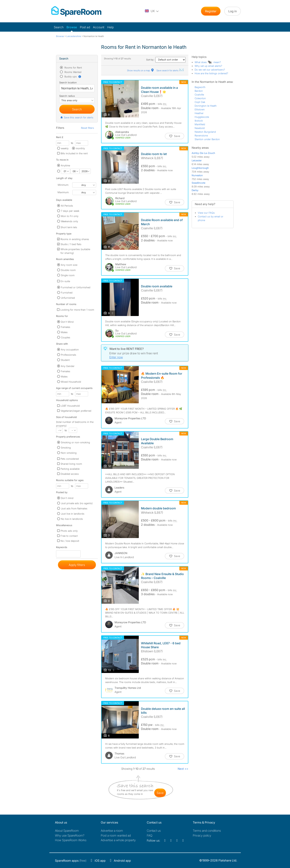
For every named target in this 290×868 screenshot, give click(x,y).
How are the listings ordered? (211, 73)
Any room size (69, 265)
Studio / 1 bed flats (71, 244)
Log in (233, 11)
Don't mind (67, 498)
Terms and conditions (207, 831)
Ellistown (200, 109)
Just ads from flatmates (74, 508)
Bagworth (200, 87)
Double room (68, 270)
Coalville (199, 95)
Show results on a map (141, 70)
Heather (199, 113)
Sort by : (166, 60)
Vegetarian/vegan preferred (76, 411)
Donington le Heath (206, 106)
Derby (195, 190)
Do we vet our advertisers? (210, 70)
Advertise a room (112, 831)
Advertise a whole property (118, 840)
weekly (65, 148)
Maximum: (63, 192)
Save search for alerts (170, 70)
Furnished (67, 293)
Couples (66, 337)
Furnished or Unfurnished (76, 287)
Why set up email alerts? (208, 66)
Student (65, 360)
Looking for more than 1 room (77, 310)
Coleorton (200, 98)
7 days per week (70, 211)
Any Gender (68, 366)
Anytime (65, 165)
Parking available (70, 469)
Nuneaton (197, 175)
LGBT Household (70, 406)
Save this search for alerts (77, 117)
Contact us (154, 831)
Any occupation (70, 350)
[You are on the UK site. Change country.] (152, 11)
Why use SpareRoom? (70, 835)
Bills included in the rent (74, 153)
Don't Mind (67, 322)
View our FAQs (206, 213)
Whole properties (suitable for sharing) (75, 251)
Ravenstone (201, 135)
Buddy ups (73, 76)
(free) (71, 861)
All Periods (67, 206)
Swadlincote (198, 183)
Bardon (199, 91)
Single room (68, 275)
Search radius (67, 96)
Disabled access (70, 474)
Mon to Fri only (70, 216)
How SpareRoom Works (71, 840)
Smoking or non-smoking (75, 442)
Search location (68, 82)
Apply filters (77, 565)
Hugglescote (202, 117)
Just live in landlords (73, 514)
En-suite (65, 281)
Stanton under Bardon (207, 139)
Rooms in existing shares (75, 239)
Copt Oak (200, 102)
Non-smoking (69, 453)
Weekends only (69, 221)
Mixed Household (71, 382)
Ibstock (199, 121)
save (160, 793)
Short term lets (69, 227)
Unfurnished (68, 298)
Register (211, 11)
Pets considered (70, 459)
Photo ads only (69, 531)
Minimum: (63, 185)
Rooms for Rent (73, 68)
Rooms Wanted (73, 72)
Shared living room (71, 464)
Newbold (200, 128)
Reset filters (88, 128)
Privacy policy (202, 835)
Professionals (69, 355)
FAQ (150, 835)
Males (64, 332)
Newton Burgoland (205, 132)
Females (66, 327)
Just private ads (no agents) (77, 503)
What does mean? (208, 62)
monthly (80, 148)
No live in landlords (72, 519)
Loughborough (200, 168)
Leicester (197, 160)
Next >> (183, 769)
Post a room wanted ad (116, 835)
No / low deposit (70, 541)
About (67, 831)
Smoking (66, 448)
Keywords (62, 548)
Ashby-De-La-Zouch (203, 153)
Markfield (200, 124)
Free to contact (69, 536)
